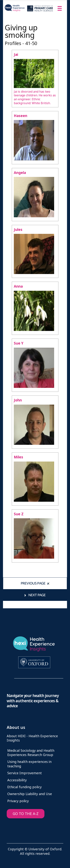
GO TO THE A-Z (26, 814)
